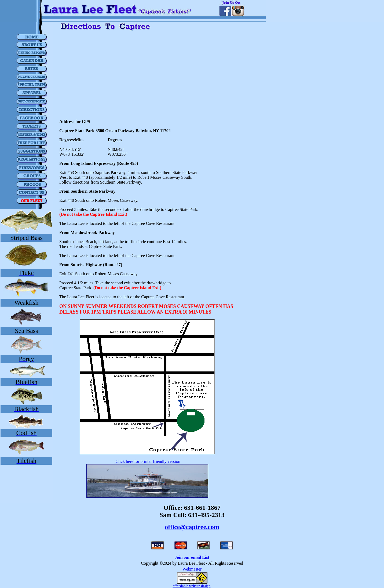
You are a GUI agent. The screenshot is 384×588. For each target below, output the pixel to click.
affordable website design (191, 586)
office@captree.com (192, 527)
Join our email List (192, 557)
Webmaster (192, 569)
